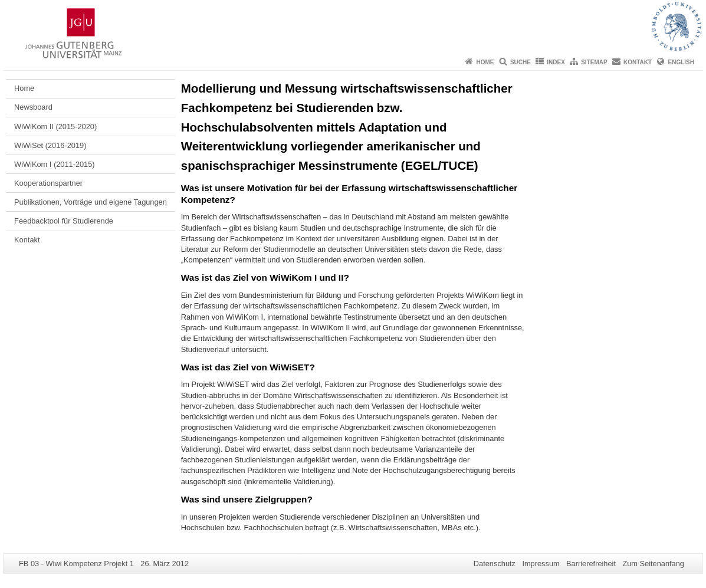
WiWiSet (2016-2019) (50, 145)
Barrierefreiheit (591, 564)
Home (485, 62)
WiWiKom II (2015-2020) (55, 127)
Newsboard (33, 107)
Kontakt (638, 62)
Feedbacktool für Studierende (64, 221)
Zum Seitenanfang (653, 564)
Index (556, 62)
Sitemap (594, 62)
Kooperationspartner (48, 183)
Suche (521, 62)
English (681, 62)
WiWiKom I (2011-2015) (55, 164)
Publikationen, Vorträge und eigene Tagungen (91, 202)
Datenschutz (495, 564)
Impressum (541, 564)
